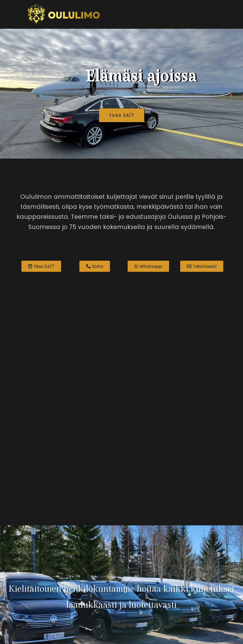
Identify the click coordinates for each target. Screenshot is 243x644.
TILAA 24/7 (122, 115)
